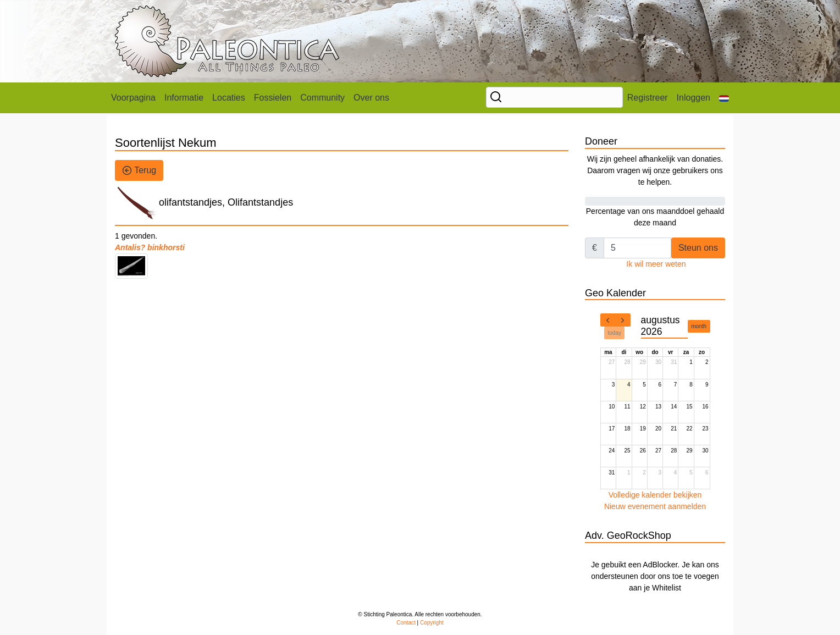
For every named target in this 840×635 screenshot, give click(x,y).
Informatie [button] (184, 98)
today (615, 333)
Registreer (648, 98)
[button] (724, 98)
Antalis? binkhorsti (150, 247)
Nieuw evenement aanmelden (655, 506)
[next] (623, 320)
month (699, 326)
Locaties (229, 98)
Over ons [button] (371, 98)
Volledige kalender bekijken (655, 495)
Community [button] (322, 98)
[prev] (608, 320)
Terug (139, 170)
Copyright (432, 623)
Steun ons (698, 248)
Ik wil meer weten (656, 264)
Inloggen (693, 98)
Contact (406, 623)
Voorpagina (133, 98)
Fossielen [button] (273, 98)
